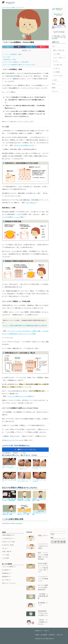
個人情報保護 (44, 635)
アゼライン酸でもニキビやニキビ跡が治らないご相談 (9, 513)
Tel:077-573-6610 (59, 32)
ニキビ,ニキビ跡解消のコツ (9, 567)
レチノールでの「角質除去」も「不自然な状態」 (16, 62)
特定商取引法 (52, 635)
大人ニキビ (55, 61)
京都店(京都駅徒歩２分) (8, 535)
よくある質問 (5, 558)
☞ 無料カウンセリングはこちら (25, 450)
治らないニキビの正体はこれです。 (25, 145)
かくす (28, 50)
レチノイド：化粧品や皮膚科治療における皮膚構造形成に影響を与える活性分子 (25, 325)
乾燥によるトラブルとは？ (9, 583)
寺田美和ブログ (39, 631)
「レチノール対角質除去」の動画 (12, 54)
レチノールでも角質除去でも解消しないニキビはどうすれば (19, 65)
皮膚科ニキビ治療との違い (59, 50)
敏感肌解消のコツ (7, 577)
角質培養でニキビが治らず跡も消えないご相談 (39, 499)
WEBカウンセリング (56, 27)
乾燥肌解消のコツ (7, 573)
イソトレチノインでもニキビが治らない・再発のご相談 (24, 331)
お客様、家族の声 (7, 552)
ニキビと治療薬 (56, 54)
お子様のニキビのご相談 (8, 542)
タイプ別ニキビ (56, 68)
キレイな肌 (6, 57)
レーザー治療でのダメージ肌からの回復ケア (39, 480)
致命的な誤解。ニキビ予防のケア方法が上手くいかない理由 (24, 499)
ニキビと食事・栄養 (57, 65)
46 (20, 47)
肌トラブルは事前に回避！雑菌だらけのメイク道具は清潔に (9, 499)
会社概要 (37, 635)
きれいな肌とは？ (31, 203)
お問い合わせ (60, 635)
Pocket (43, 47)
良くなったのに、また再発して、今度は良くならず (24, 467)
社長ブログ (47, 631)
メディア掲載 (5, 555)
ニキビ (54, 46)
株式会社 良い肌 (40, 639)
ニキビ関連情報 (56, 72)
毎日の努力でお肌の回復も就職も (9, 480)
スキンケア (55, 91)
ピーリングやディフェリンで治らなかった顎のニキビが (24, 480)
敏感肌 (54, 88)
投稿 (11, 76)
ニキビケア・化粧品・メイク (59, 57)
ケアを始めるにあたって (8, 538)
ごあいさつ (5, 548)
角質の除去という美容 (9, 59)
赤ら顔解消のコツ (7, 570)
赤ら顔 (54, 84)
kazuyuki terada (19, 523)
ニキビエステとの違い (58, 76)
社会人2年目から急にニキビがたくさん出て (39, 467)
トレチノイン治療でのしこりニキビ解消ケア (21, 396)
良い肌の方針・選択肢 (8, 545)
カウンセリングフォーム (13, 440)
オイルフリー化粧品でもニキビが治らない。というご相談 (24, 513)
